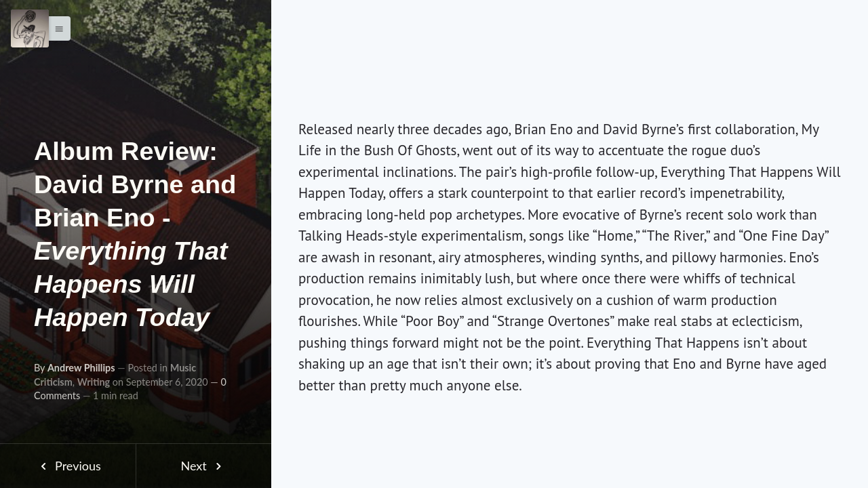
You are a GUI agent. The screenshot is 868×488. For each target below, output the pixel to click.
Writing (94, 382)
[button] (56, 28)
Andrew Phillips (81, 368)
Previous (68, 466)
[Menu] (30, 28)
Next (203, 466)
